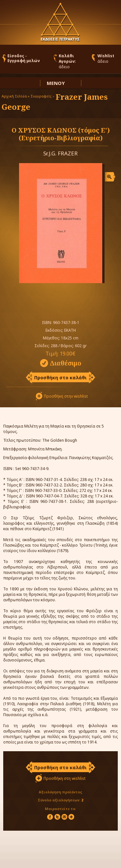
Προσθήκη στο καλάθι (60, 378)
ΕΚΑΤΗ (70, 330)
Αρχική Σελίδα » (16, 96)
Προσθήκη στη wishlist (65, 778)
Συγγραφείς (41, 96)
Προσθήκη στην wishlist (66, 396)
